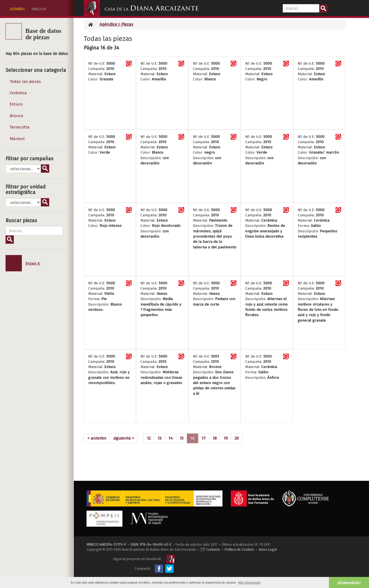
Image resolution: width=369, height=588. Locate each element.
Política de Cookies (240, 549)
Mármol (17, 139)
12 (149, 438)
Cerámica (18, 93)
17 (204, 438)
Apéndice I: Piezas (116, 24)
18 (215, 438)
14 (171, 438)
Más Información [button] (249, 582)
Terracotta (20, 127)
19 (226, 438)
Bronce (16, 116)
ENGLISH (39, 9)
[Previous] (97, 438)
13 (159, 438)
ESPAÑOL (18, 9)
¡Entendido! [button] (349, 583)
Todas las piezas (25, 82)
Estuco (16, 104)
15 (182, 438)
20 (237, 438)
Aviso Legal (268, 549)
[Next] (124, 438)
